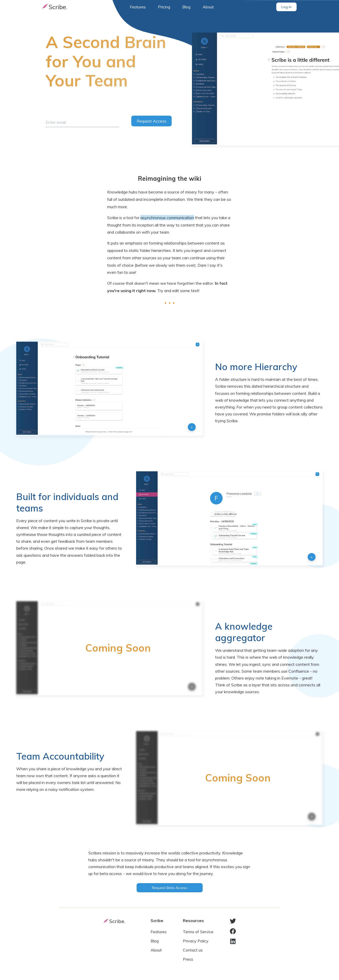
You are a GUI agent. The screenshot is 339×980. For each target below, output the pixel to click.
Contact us (193, 950)
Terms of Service (198, 932)
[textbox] (170, 241)
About (208, 7)
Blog (186, 7)
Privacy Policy (196, 941)
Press (188, 959)
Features (138, 7)
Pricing (164, 7)
